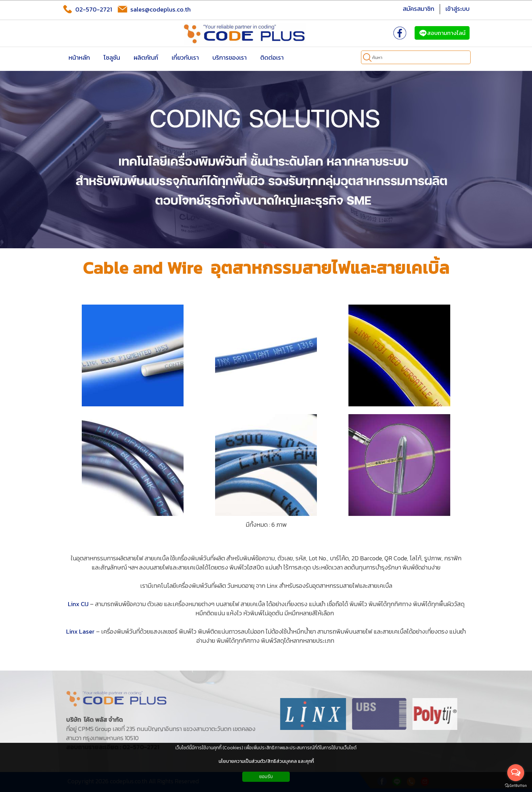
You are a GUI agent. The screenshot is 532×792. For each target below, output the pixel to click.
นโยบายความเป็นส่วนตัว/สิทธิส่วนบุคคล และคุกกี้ (266, 761)
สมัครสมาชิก (419, 9)
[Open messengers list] (516, 773)
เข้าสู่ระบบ (458, 9)
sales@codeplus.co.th (154, 9)
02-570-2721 (87, 9)
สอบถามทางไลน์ (442, 33)
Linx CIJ (78, 604)
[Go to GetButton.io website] (516, 785)
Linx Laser (80, 631)
